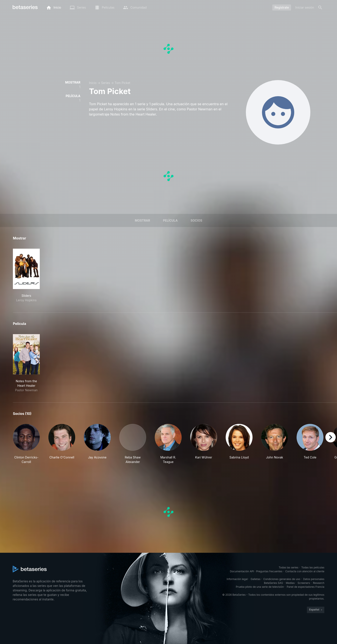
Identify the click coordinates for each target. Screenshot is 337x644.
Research (319, 583)
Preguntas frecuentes (269, 571)
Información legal (237, 579)
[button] (26, 444)
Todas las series (289, 567)
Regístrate (282, 7)
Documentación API (242, 571)
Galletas (256, 579)
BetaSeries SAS (273, 583)
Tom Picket (122, 83)
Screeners (304, 583)
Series (106, 83)
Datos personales (314, 579)
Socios (196, 220)
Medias (290, 583)
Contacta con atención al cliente (305, 571)
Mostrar (142, 220)
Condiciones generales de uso (282, 579)
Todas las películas (313, 567)
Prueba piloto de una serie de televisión (260, 587)
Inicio (93, 83)
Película (170, 220)
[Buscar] (320, 8)
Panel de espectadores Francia (306, 587)
